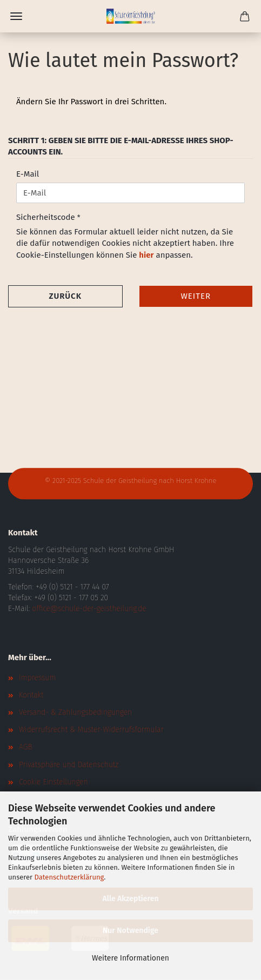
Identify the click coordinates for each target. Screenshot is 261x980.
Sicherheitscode (47, 217)
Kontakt (31, 695)
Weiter (196, 296)
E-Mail (28, 174)
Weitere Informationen (130, 958)
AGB (25, 747)
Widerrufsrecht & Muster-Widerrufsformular (91, 730)
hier (146, 255)
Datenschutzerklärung (69, 877)
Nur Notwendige (130, 931)
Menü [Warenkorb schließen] (16, 16)
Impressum (37, 678)
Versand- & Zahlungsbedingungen (75, 712)
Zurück (65, 296)
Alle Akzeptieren (130, 899)
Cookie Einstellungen (53, 782)
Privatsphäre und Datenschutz (69, 765)
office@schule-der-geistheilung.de (89, 609)
